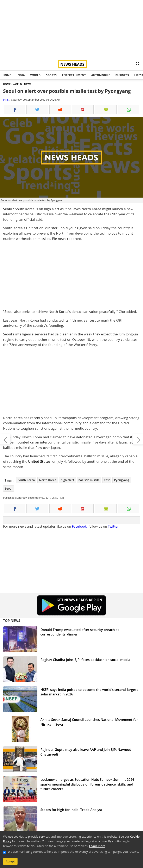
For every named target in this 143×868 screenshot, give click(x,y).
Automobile (101, 75)
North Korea (48, 480)
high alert (67, 480)
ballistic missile (89, 480)
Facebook (79, 526)
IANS (6, 100)
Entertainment (74, 75)
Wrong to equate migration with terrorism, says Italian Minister (5, 439)
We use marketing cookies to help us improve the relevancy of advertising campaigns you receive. (73, 852)
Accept (10, 861)
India (21, 75)
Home (7, 75)
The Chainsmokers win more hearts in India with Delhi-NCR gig (138, 439)
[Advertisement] (71, 29)
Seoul (9, 488)
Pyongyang (122, 480)
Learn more (97, 846)
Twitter (113, 526)
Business (122, 75)
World (35, 75)
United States (39, 461)
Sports (51, 75)
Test (107, 480)
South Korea (26, 480)
